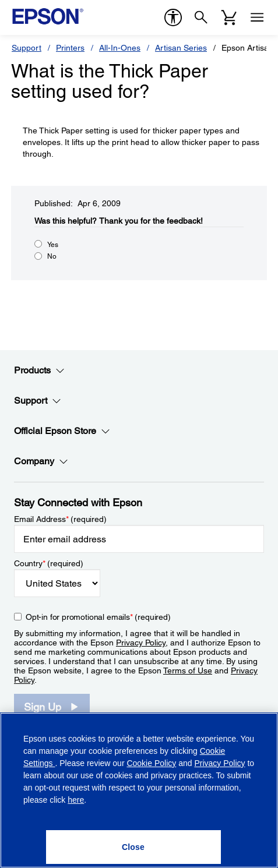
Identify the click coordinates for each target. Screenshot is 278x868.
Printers (70, 48)
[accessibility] (173, 17)
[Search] (201, 17)
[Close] (133, 847)
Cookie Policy (151, 763)
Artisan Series (181, 48)
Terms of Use (188, 671)
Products (39, 371)
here (76, 800)
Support (27, 48)
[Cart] (229, 17)
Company (41, 461)
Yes (53, 245)
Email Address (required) (60, 519)
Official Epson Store (62, 431)
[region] (139, 790)
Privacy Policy (141, 643)
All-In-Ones (120, 48)
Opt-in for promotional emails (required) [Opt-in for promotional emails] (98, 617)
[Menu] (257, 17)
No (52, 256)
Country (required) (49, 563)
